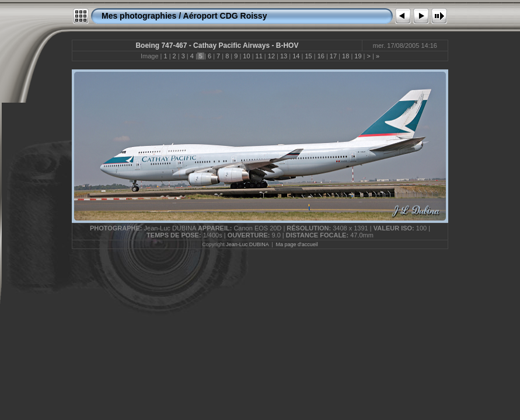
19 (358, 56)
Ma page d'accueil (297, 244)
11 (259, 56)
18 (345, 56)
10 (246, 56)
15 (308, 56)
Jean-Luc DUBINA (247, 244)
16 (321, 56)
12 (271, 56)
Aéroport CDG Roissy (225, 16)
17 (333, 56)
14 (296, 56)
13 (284, 56)
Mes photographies (139, 16)
